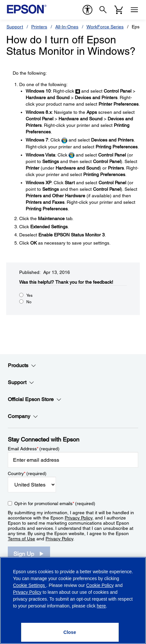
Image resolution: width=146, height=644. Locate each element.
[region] (73, 600)
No (29, 302)
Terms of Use (21, 539)
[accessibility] (87, 10)
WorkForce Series (105, 27)
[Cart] (119, 10)
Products (22, 366)
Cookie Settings (30, 585)
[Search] (103, 10)
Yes (29, 295)
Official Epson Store (35, 399)
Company (23, 416)
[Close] (70, 632)
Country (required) (27, 473)
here (101, 606)
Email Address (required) (34, 449)
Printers (39, 27)
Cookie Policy (100, 585)
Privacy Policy (79, 518)
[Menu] (134, 10)
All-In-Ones (67, 27)
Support (15, 27)
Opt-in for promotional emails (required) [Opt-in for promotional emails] (55, 503)
